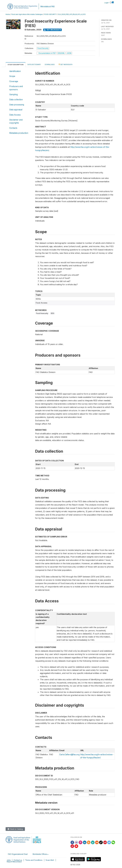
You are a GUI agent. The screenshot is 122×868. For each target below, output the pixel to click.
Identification (15, 71)
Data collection (16, 99)
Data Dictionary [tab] (34, 64)
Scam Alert (50, 860)
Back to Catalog (15, 829)
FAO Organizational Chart (18, 854)
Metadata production (19, 133)
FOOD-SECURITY (50, 14)
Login (106, 3)
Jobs (9, 860)
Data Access (15, 115)
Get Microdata (53, 30)
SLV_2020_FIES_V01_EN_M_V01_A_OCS (72, 14)
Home (8, 14)
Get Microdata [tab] (66, 64)
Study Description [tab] (16, 65)
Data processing (17, 105)
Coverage (14, 81)
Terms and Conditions (34, 860)
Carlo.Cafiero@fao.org (69, 754)
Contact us (18, 860)
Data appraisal (16, 110)
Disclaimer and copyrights (16, 121)
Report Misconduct (14, 862)
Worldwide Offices (40, 854)
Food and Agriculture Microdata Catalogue (27, 14)
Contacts (13, 128)
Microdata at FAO (47, 6)
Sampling (13, 95)
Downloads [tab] (50, 64)
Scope (12, 76)
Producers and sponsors (16, 88)
